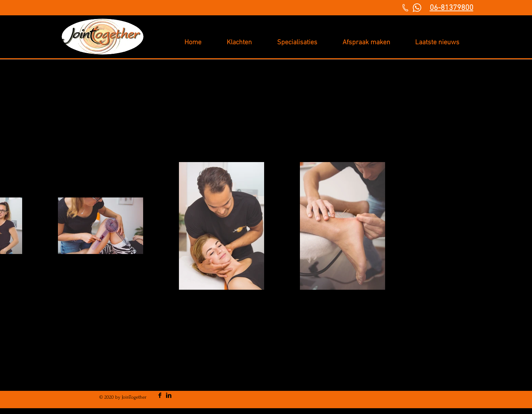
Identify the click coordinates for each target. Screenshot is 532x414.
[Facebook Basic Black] (160, 395)
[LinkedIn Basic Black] (169, 395)
